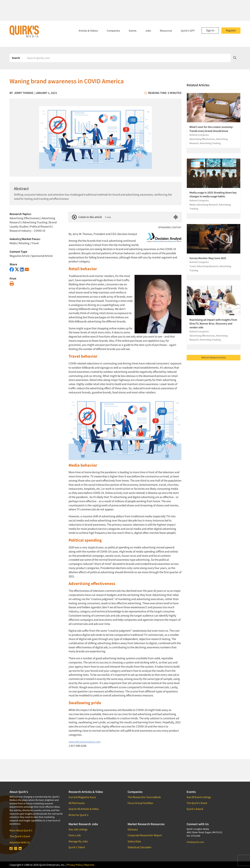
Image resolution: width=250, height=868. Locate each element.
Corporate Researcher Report (145, 835)
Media (13, 243)
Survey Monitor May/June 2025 (208, 258)
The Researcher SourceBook (144, 797)
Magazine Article (20, 256)
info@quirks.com (195, 842)
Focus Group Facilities (140, 803)
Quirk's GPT (188, 31)
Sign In (210, 30)
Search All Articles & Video (84, 809)
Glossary (133, 829)
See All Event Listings (199, 797)
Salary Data (134, 841)
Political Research (41, 226)
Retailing (24, 243)
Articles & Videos (88, 31)
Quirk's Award (195, 809)
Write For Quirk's (78, 815)
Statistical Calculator (140, 847)
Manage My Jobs (78, 841)
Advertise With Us (20, 842)
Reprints (89, 865)
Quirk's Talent (77, 847)
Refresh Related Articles (214, 357)
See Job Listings (78, 829)
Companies (113, 31)
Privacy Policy (75, 865)
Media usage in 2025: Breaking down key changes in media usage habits (213, 194)
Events (133, 31)
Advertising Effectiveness (25, 218)
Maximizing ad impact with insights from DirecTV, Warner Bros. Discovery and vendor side (213, 324)
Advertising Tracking (35, 222)
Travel (35, 243)
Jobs (148, 31)
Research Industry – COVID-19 (27, 231)
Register (231, 30)
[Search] (128, 58)
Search (16, 58)
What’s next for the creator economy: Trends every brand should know (211, 129)
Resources (166, 31)
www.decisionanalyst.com (85, 742)
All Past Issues (77, 803)
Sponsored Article (42, 256)
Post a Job (75, 835)
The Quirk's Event (20, 836)
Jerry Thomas (24, 93)
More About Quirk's (21, 830)
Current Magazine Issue (82, 797)
